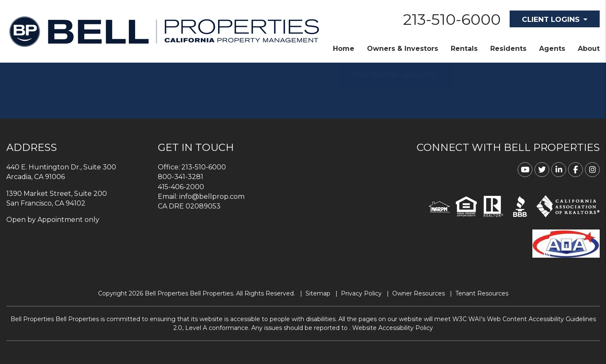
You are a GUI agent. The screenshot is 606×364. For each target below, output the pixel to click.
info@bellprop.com (212, 197)
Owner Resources (419, 293)
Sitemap (318, 293)
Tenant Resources (482, 293)
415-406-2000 (181, 187)
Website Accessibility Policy (393, 328)
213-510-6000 (452, 19)
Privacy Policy (361, 293)
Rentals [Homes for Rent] (464, 49)
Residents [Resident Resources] (508, 49)
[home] (164, 31)
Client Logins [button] (551, 19)
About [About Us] (589, 49)
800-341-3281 (181, 177)
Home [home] (344, 49)
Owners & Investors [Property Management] (403, 49)
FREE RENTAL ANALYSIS (408, 75)
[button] (525, 170)
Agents (552, 49)
